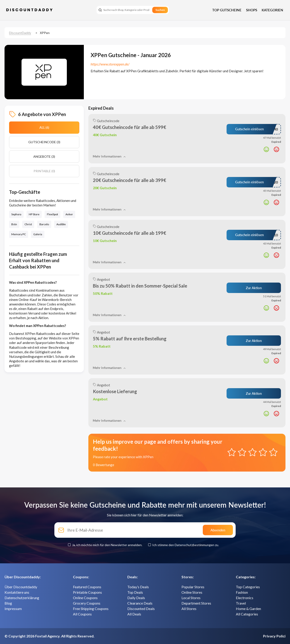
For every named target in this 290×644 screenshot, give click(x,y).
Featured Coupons (87, 587)
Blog (8, 603)
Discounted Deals (141, 609)
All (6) (44, 127)
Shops (252, 10)
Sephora (16, 214)
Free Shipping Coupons (91, 609)
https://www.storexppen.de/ (110, 64)
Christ (28, 224)
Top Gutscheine (227, 10)
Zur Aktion (254, 288)
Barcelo (44, 224)
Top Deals (135, 592)
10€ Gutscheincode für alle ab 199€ (129, 233)
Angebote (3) (44, 156)
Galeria (38, 234)
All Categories (247, 614)
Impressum (13, 609)
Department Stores (196, 603)
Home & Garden (248, 609)
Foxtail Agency (47, 636)
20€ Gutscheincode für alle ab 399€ (129, 180)
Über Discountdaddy (21, 587)
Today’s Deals (138, 587)
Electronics (245, 598)
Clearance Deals (140, 603)
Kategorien (272, 10)
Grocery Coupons (87, 603)
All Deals (134, 614)
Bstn (14, 224)
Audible (61, 224)
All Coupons (82, 614)
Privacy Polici (274, 636)
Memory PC (19, 234)
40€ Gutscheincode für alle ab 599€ (129, 127)
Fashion (242, 592)
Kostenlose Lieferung (115, 391)
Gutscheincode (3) (44, 142)
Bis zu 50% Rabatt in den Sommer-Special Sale (140, 286)
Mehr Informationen (109, 156)
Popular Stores (193, 587)
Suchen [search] (160, 10)
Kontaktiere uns (17, 592)
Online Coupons (85, 598)
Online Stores (192, 592)
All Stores (189, 609)
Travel (241, 603)
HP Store (34, 214)
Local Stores (191, 598)
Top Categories (248, 587)
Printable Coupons (87, 592)
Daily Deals (136, 598)
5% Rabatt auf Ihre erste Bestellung (130, 339)
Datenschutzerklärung (22, 598)
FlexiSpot (52, 214)
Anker (69, 214)
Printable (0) (44, 171)
